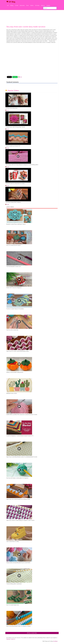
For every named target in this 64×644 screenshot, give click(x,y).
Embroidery (22, 5)
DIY (8, 5)
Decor (28, 5)
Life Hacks (37, 5)
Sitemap (8, 639)
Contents (48, 5)
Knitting (12, 5)
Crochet (17, 5)
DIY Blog (11, 2)
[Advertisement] (32, 15)
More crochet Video (32, 633)
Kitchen (32, 5)
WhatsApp (15, 77)
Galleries (43, 5)
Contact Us (13, 639)
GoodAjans (55, 641)
